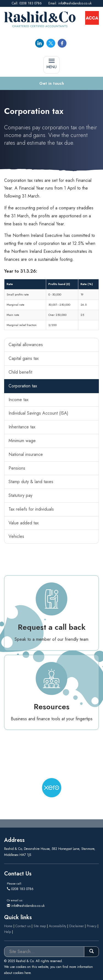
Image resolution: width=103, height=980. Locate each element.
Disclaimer (76, 926)
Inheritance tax (22, 427)
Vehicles (16, 536)
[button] (51, 84)
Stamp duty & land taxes (31, 482)
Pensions (17, 468)
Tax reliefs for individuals (31, 509)
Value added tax (24, 523)
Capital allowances (26, 345)
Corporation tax (23, 386)
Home (8, 926)
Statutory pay (20, 495)
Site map (40, 926)
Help (8, 932)
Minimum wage (22, 441)
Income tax (19, 400)
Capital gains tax (24, 358)
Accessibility (58, 926)
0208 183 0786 (31, 3)
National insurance (26, 454)
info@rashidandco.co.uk (75, 3)
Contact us (23, 926)
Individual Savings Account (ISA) (38, 413)
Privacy (92, 926)
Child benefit (20, 372)
